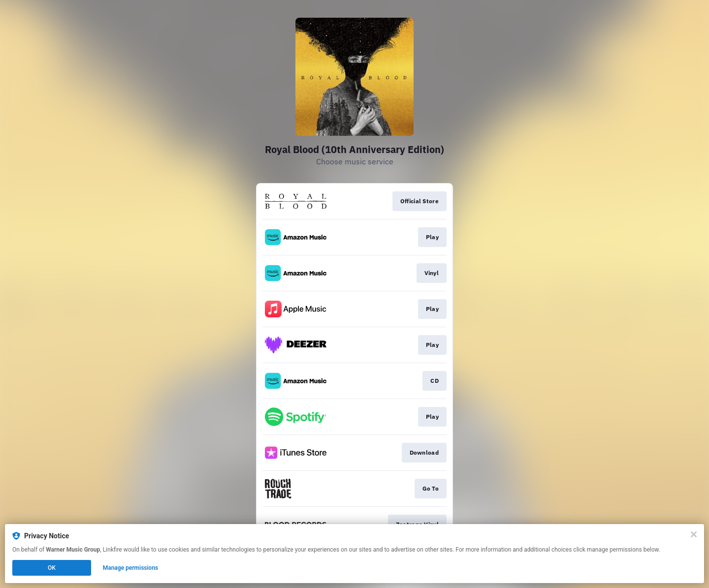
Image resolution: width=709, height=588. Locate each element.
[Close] (694, 534)
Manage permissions (131, 568)
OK (52, 568)
